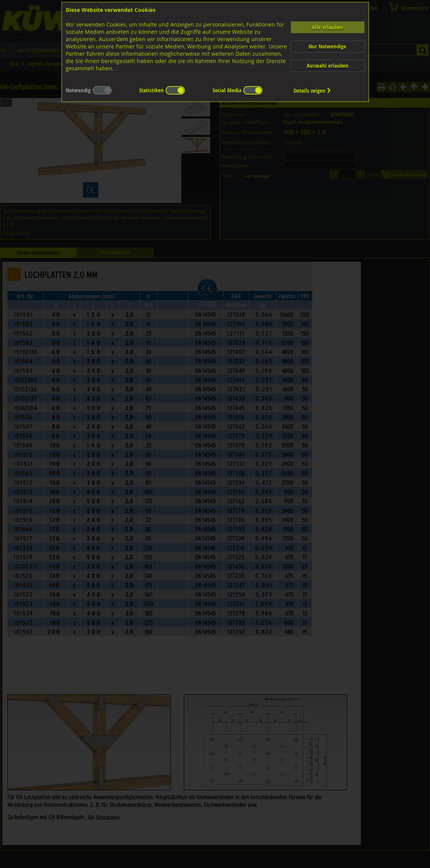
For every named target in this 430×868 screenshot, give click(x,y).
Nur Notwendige (327, 46)
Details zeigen (312, 91)
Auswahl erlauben (328, 66)
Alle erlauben (327, 27)
